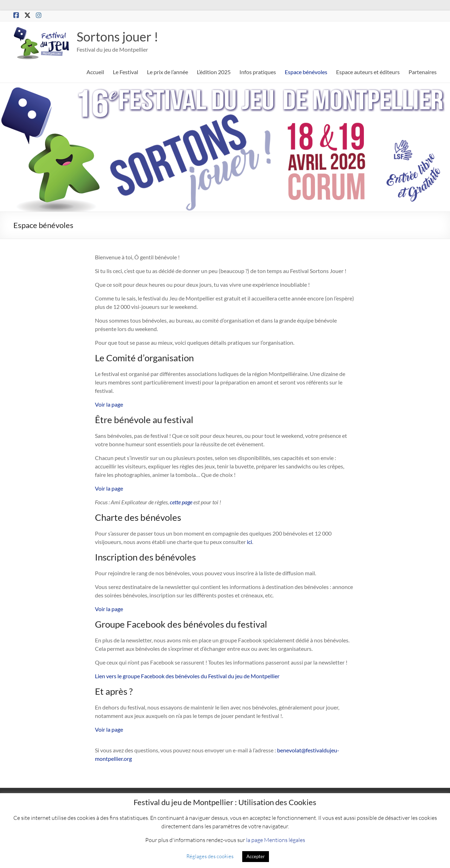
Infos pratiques (258, 72)
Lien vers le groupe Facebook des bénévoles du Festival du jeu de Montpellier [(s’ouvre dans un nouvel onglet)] (187, 676)
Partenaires (423, 72)
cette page (181, 502)
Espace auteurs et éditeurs (368, 72)
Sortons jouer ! (117, 37)
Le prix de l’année (168, 72)
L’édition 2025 (214, 72)
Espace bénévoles (306, 72)
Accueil (95, 72)
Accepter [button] (256, 856)
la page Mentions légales (276, 840)
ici (249, 542)
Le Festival (126, 72)
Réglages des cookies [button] (210, 856)
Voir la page (109, 404)
